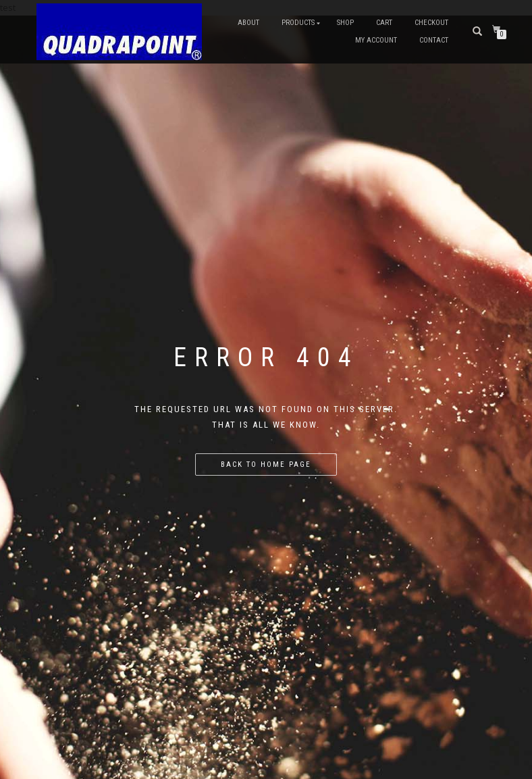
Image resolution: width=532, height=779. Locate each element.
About (248, 23)
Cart (384, 23)
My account (376, 40)
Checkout (431, 23)
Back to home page (266, 464)
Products (298, 23)
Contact (434, 40)
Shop (345, 23)
